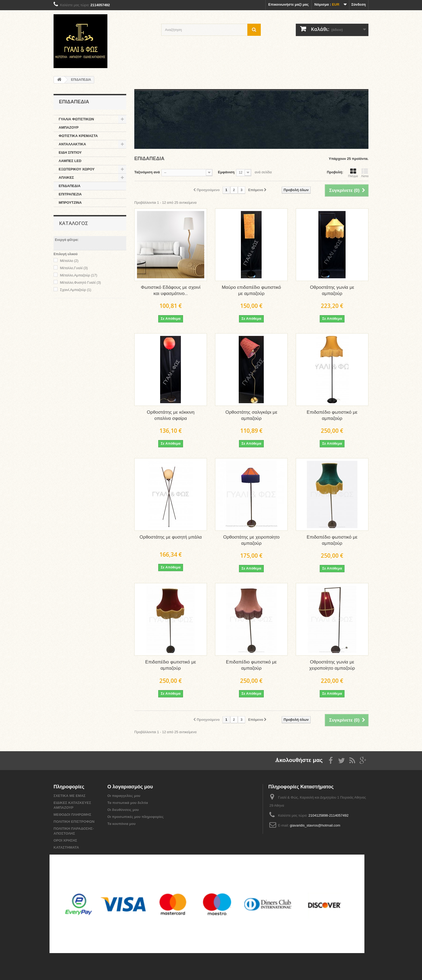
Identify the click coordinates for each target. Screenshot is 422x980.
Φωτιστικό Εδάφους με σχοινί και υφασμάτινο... (170, 291)
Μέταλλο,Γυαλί (74, 268)
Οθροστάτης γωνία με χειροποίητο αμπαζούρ (332, 665)
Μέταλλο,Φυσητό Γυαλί (80, 282)
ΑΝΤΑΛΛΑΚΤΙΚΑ (72, 144)
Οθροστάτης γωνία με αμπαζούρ (332, 291)
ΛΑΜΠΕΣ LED (70, 161)
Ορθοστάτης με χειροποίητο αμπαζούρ (251, 540)
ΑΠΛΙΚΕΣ (66, 178)
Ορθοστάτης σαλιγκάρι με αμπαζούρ (251, 416)
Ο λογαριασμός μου (130, 787)
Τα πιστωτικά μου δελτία (128, 803)
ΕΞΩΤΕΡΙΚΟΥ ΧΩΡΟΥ (77, 169)
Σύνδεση (359, 4)
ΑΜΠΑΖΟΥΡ (69, 127)
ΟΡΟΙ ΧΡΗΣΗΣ (65, 840)
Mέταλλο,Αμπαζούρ (79, 275)
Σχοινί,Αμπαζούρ (76, 290)
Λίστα (365, 173)
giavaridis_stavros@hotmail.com (315, 825)
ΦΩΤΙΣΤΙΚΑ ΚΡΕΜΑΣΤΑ (78, 136)
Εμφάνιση (226, 172)
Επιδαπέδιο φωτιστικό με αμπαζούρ (332, 416)
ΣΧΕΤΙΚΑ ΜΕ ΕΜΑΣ (70, 796)
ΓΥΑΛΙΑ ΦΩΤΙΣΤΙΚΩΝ (76, 119)
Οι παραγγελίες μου (124, 796)
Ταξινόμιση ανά (147, 172)
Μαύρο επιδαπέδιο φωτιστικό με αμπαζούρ (251, 291)
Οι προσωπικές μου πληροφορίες (136, 817)
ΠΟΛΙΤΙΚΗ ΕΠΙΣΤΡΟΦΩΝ (74, 822)
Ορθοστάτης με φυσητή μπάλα (171, 537)
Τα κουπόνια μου (122, 824)
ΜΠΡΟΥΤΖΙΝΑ (70, 203)
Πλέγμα (353, 173)
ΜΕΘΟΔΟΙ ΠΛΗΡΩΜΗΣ (72, 815)
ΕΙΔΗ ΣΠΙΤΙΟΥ (70, 152)
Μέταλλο (69, 261)
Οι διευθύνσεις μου (123, 810)
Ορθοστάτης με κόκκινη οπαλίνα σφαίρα (171, 416)
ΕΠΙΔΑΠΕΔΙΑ (70, 186)
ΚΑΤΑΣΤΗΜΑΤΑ (66, 847)
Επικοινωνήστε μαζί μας (289, 4)
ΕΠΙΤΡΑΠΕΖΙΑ (70, 194)
